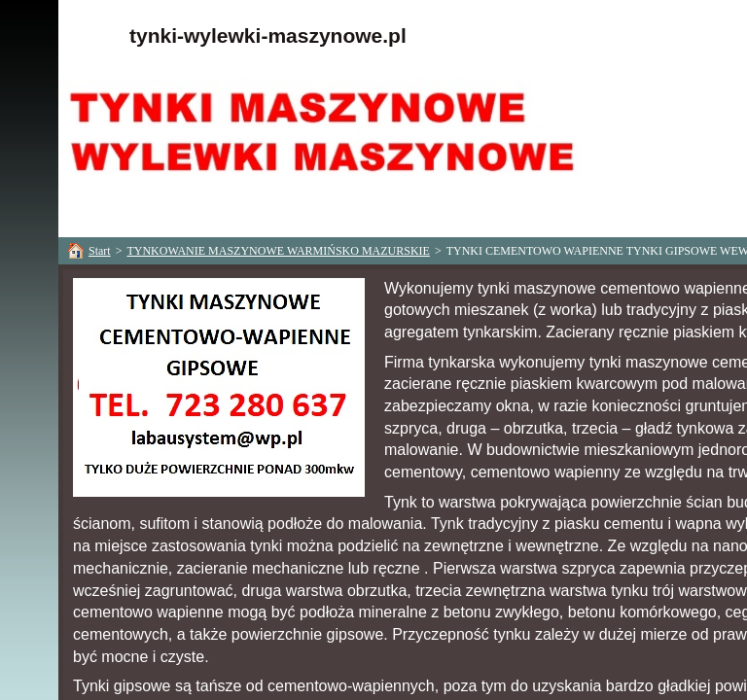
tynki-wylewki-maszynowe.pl (268, 35)
